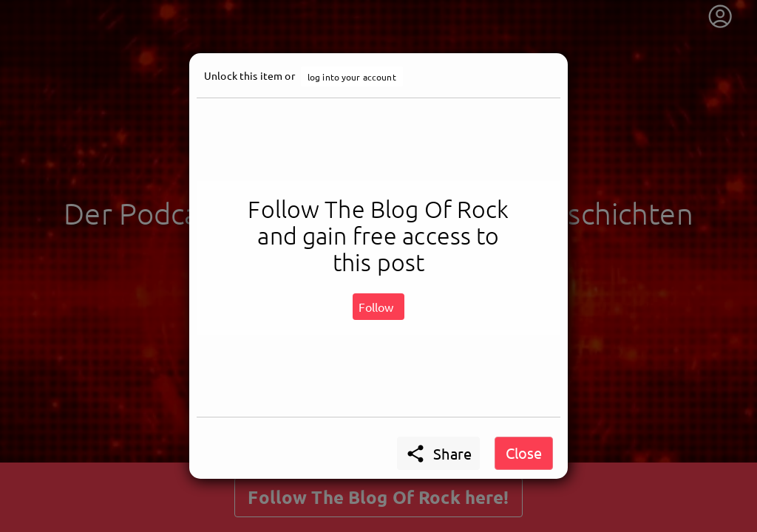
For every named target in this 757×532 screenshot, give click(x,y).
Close (524, 453)
